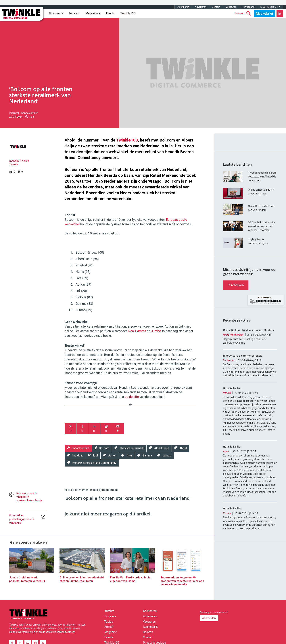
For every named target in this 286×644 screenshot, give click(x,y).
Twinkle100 (128, 13)
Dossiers (56, 13)
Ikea (131, 331)
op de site (132, 397)
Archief (109, 627)
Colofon (148, 632)
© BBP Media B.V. (270, 7)
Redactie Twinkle (19, 161)
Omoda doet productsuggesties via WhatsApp (22, 519)
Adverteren (200, 7)
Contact (216, 7)
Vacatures (231, 7)
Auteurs (109, 611)
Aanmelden (209, 618)
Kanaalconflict (29, 113)
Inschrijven (236, 285)
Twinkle (14, 164)
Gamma (141, 331)
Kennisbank (248, 7)
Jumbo (156, 331)
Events (110, 13)
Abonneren (183, 7)
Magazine (93, 13)
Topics (74, 13)
